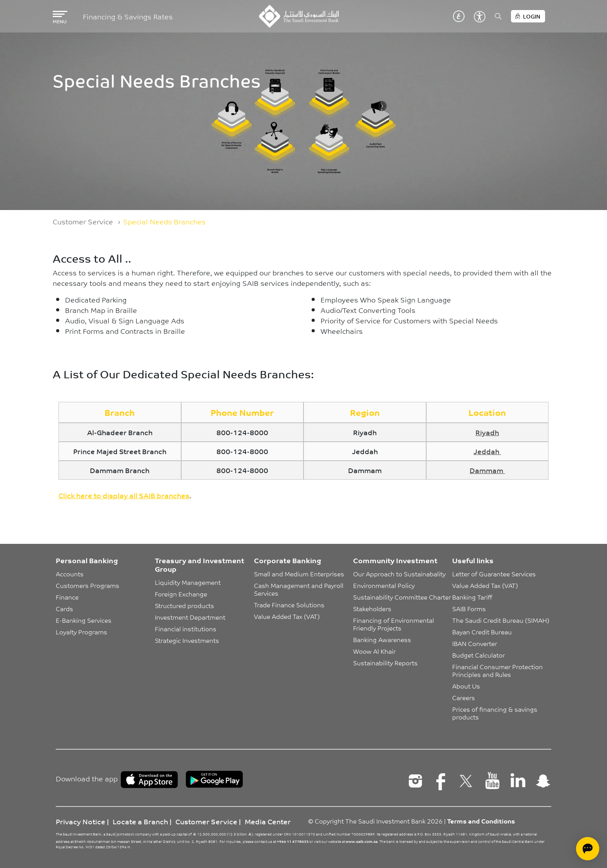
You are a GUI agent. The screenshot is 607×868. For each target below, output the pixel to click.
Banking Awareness (382, 639)
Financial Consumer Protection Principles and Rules (498, 670)
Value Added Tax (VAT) (287, 616)
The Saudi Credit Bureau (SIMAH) (501, 620)
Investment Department (190, 617)
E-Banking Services (84, 620)
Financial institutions (186, 629)
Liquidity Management (188, 582)
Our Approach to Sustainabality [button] (399, 574)
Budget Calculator (478, 655)
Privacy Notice (81, 821)
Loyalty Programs (81, 632)
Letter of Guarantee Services (494, 574)
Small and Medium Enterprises (299, 574)
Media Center (268, 821)
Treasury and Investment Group (200, 564)
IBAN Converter (475, 643)
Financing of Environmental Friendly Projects (394, 624)
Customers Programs (87, 585)
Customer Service (83, 221)
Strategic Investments (187, 640)
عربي (459, 16)
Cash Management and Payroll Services (299, 589)
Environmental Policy (384, 585)
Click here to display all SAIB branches (124, 495)
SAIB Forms (469, 608)
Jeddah (487, 451)
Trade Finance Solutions (289, 605)
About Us (466, 686)
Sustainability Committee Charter (402, 597)
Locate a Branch (140, 821)
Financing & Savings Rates (128, 16)
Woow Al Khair (374, 651)
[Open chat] (588, 849)
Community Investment (395, 560)
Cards (64, 608)
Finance (67, 597)
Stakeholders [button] (372, 608)
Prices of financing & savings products (496, 713)
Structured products (184, 605)
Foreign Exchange (181, 594)
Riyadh (487, 432)
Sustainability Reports (385, 663)
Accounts (70, 574)
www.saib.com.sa (362, 841)
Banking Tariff (472, 597)
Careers (464, 697)
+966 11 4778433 (293, 841)
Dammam (487, 470)
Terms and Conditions (481, 821)
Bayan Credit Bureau (482, 632)
